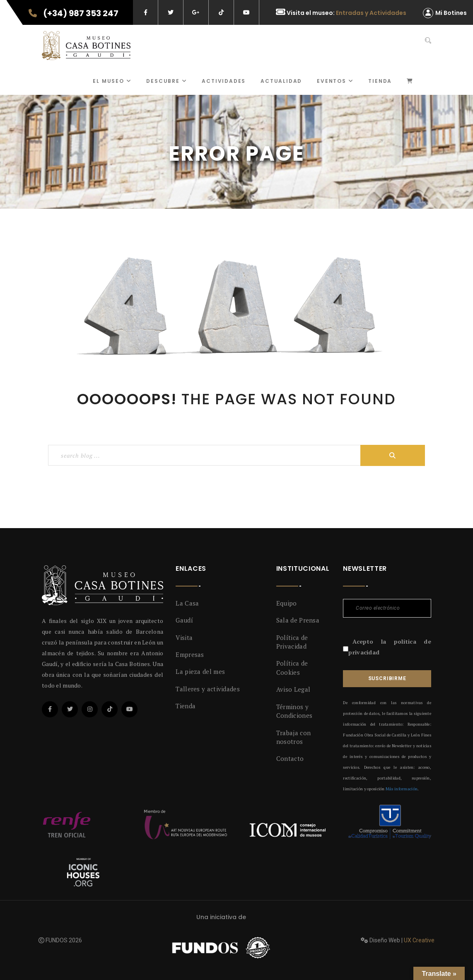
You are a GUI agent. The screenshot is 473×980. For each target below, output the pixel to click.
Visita (184, 637)
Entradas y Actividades (371, 13)
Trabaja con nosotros (293, 737)
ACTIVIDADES (224, 81)
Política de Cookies (292, 667)
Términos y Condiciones (294, 711)
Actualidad (281, 81)
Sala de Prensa (298, 620)
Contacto (290, 758)
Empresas (190, 654)
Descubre (167, 81)
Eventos (335, 81)
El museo (112, 81)
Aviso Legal (293, 689)
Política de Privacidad (292, 642)
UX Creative (419, 940)
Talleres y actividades (208, 689)
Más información (402, 789)
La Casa (187, 603)
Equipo (287, 603)
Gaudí (184, 620)
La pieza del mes (200, 671)
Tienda (380, 81)
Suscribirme (387, 678)
